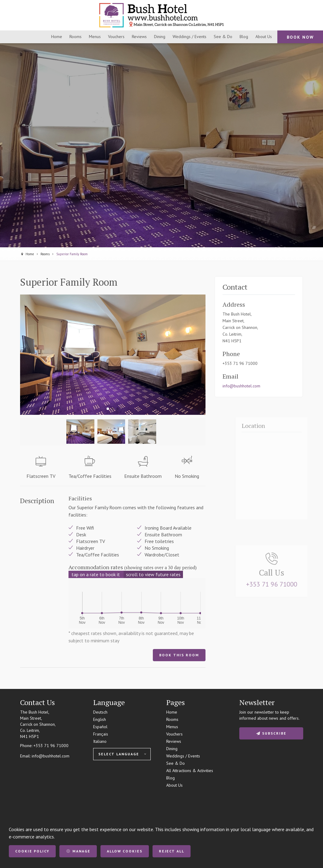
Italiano (100, 741)
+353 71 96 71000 (51, 746)
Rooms (172, 719)
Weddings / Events (183, 756)
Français (101, 734)
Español (100, 727)
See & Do (176, 763)
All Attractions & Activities (190, 771)
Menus (172, 727)
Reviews (174, 741)
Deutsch (100, 712)
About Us (174, 785)
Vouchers (174, 734)
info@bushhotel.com (241, 386)
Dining (172, 749)
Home (172, 712)
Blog (170, 778)
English (100, 719)
